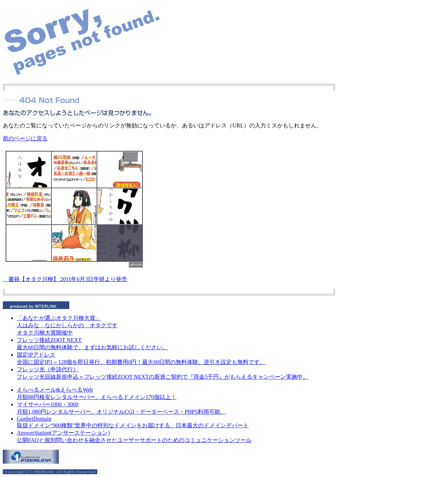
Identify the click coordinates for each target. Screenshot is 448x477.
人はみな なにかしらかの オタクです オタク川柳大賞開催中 (67, 325)
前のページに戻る (25, 138)
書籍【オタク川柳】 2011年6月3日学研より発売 (65, 279)
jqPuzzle (136, 265)
